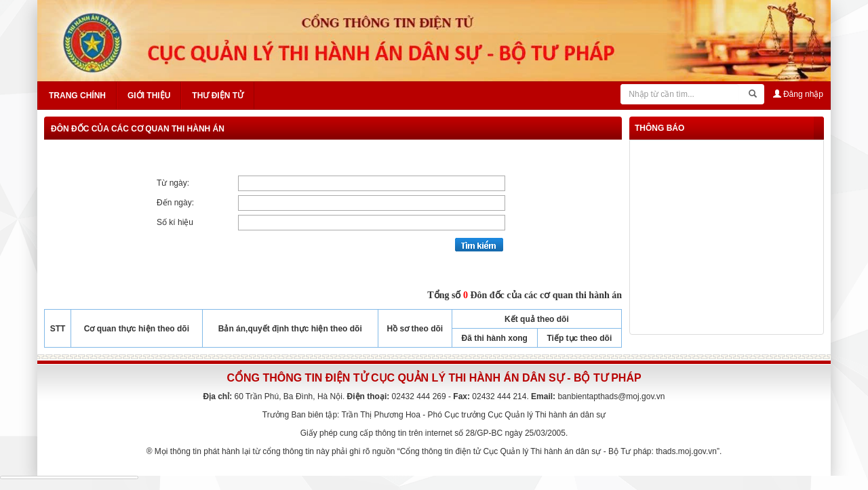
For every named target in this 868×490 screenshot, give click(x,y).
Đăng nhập (798, 94)
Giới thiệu (149, 96)
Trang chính (77, 96)
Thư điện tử (218, 96)
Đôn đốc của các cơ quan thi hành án (138, 129)
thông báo (659, 128)
